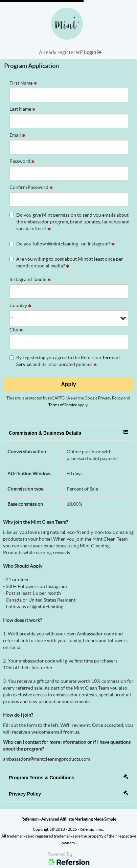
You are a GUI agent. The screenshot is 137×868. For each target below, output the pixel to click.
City (16, 330)
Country (20, 305)
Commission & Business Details (68, 433)
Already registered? (70, 52)
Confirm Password (31, 187)
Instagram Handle (30, 279)
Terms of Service (63, 405)
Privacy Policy (110, 398)
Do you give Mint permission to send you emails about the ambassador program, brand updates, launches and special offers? (70, 222)
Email (17, 135)
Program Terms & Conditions (68, 777)
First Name (23, 83)
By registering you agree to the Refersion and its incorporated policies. (65, 361)
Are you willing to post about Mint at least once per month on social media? (66, 262)
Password (22, 161)
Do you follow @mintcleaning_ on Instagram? (62, 244)
